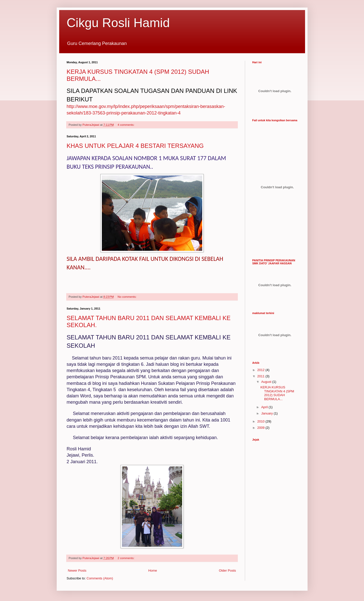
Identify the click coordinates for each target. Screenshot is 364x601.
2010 (262, 421)
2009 (262, 428)
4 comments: (126, 125)
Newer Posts (77, 570)
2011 (262, 376)
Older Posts (228, 570)
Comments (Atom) (100, 578)
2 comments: (126, 558)
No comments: (128, 297)
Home (153, 570)
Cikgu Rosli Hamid (118, 23)
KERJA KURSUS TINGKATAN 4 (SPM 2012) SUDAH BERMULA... (277, 393)
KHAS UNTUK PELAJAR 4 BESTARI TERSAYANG (135, 146)
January (267, 413)
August (267, 382)
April (265, 407)
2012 (262, 370)
